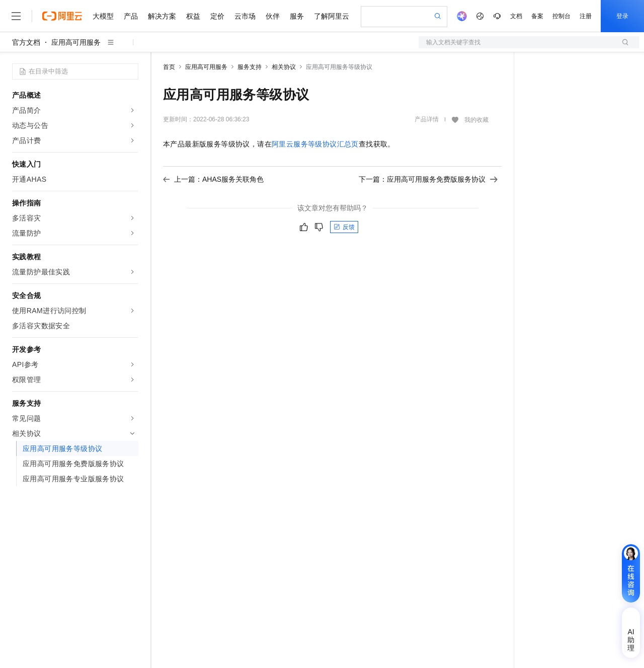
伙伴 (273, 16)
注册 (586, 16)
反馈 (344, 227)
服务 (297, 16)
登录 (622, 16)
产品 (131, 16)
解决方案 (162, 16)
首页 (169, 67)
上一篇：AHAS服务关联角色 (213, 179)
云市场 (245, 16)
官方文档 (26, 42)
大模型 (103, 16)
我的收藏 (476, 120)
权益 (193, 16)
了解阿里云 (332, 16)
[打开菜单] (16, 16)
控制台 (561, 16)
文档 (516, 16)
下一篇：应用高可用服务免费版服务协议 (428, 179)
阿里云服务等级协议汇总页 (315, 144)
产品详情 (427, 119)
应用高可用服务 (76, 42)
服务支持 (250, 67)
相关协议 (284, 67)
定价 (217, 16)
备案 (537, 16)
